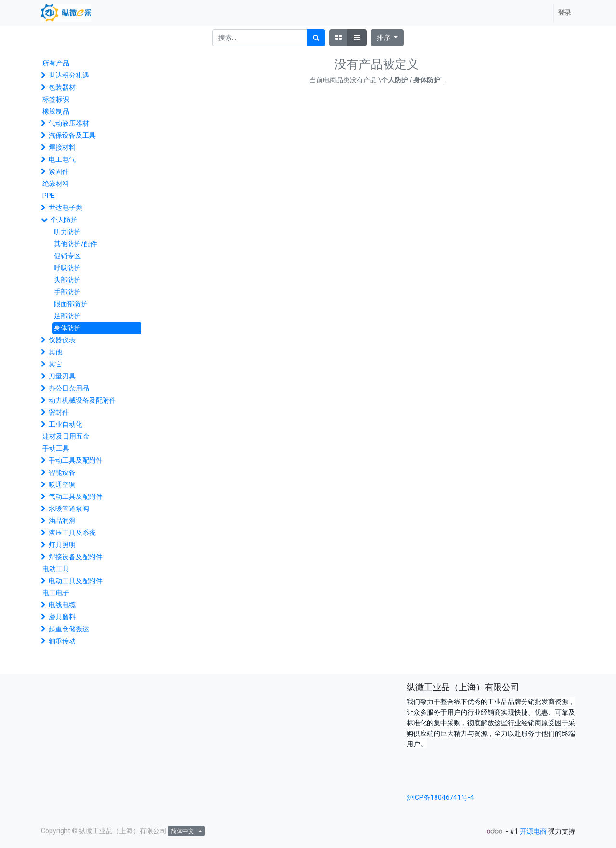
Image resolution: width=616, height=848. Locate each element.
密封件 (59, 412)
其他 (55, 352)
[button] (387, 38)
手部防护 (67, 292)
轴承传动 (62, 641)
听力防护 (67, 232)
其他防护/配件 (76, 244)
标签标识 (56, 99)
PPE (49, 196)
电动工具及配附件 (76, 581)
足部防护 (67, 316)
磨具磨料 (62, 617)
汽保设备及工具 (72, 135)
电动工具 (56, 569)
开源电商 (533, 831)
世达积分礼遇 (69, 75)
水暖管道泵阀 (69, 509)
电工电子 (56, 593)
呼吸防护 (67, 268)
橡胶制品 (56, 111)
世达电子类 (65, 208)
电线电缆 (62, 605)
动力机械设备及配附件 (82, 400)
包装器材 (62, 87)
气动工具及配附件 (76, 496)
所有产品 (56, 63)
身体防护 (67, 328)
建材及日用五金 (66, 436)
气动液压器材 (69, 123)
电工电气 (62, 159)
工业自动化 (65, 424)
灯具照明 (62, 545)
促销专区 (67, 256)
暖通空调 (62, 484)
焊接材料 (62, 147)
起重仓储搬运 (69, 629)
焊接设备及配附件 (76, 557)
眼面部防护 (71, 304)
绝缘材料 (56, 183)
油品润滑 (62, 521)
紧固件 (59, 171)
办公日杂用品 (69, 388)
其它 (55, 364)
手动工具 (56, 448)
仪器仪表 (62, 340)
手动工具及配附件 (76, 460)
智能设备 (62, 472)
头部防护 (67, 280)
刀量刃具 (62, 376)
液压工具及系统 (72, 533)
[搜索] (316, 38)
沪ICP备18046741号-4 (440, 797)
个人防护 (64, 220)
